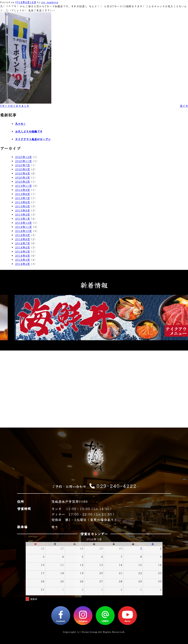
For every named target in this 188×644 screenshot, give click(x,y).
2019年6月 (22, 202)
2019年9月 (22, 190)
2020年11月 (23, 161)
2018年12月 (23, 223)
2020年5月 (22, 169)
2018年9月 (22, 235)
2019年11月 (23, 186)
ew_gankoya (50, 2)
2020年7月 (22, 165)
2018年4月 (22, 255)
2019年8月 (22, 194)
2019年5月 (22, 206)
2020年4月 (22, 173)
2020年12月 (23, 157)
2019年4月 (22, 210)
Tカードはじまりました (15, 106)
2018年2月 (22, 264)
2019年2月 (22, 214)
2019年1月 (22, 218)
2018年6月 (22, 247)
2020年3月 (22, 177)
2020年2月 (22, 182)
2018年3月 (22, 260)
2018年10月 (23, 231)
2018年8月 (22, 239)
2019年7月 (22, 198)
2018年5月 (22, 251)
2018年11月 (23, 227)
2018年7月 (22, 243)
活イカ (184, 106)
